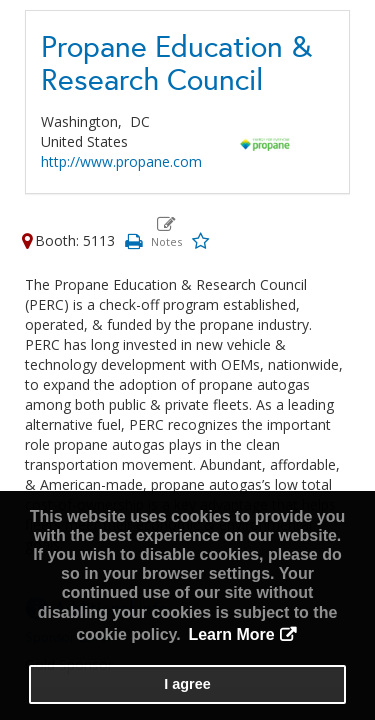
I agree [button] (187, 684)
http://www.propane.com (121, 161)
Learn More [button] (231, 634)
